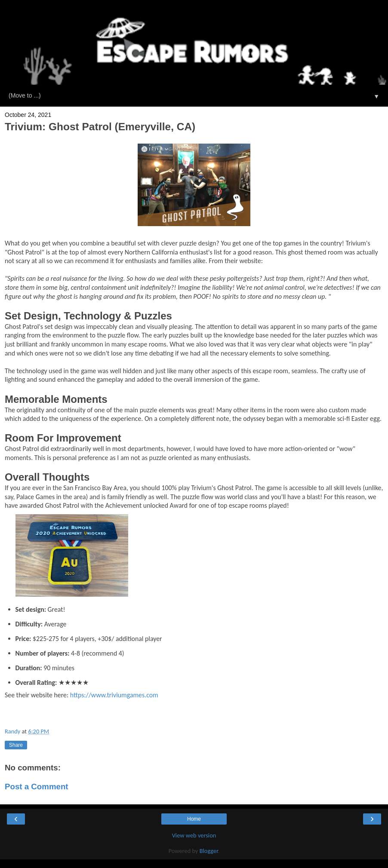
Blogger (209, 851)
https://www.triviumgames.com (114, 695)
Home (194, 819)
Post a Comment (37, 787)
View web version (194, 835)
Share (16, 745)
